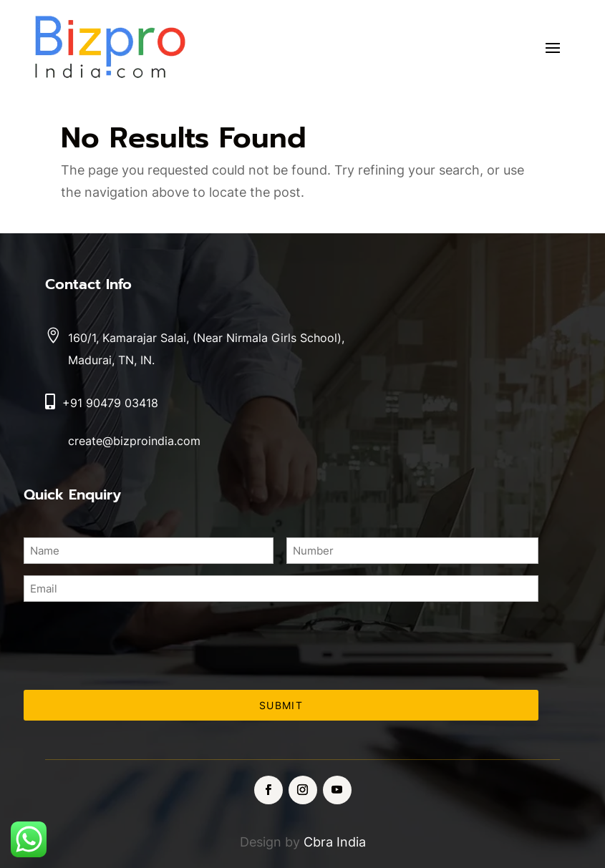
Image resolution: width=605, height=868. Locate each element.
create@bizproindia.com (134, 441)
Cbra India (335, 842)
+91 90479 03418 (110, 403)
